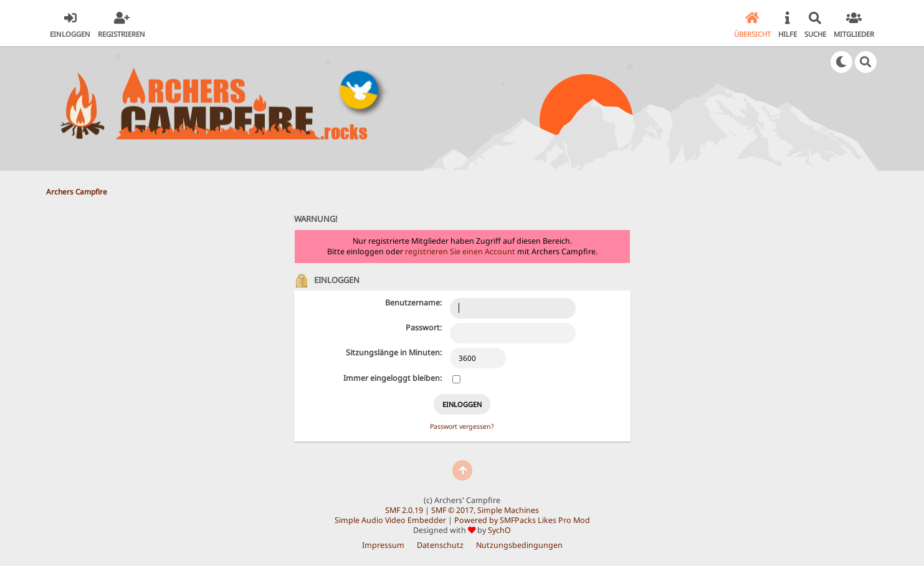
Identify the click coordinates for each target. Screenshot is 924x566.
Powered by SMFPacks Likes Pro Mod (522, 520)
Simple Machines (508, 510)
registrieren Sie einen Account (460, 252)
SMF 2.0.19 (404, 510)
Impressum (383, 545)
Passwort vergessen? (462, 426)
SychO (499, 530)
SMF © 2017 (452, 510)
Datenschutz (440, 545)
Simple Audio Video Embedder (390, 520)
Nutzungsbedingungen (519, 545)
